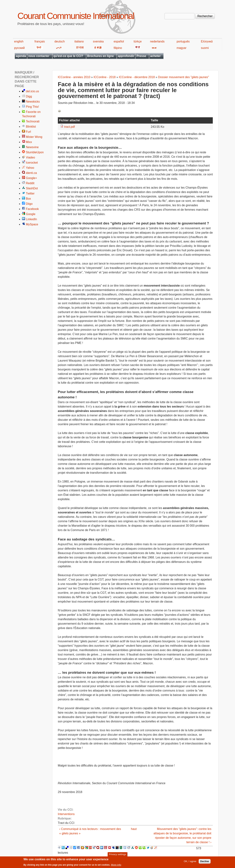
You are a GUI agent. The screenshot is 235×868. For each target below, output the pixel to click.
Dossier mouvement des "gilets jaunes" (184, 77)
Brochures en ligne (101, 56)
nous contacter (39, 56)
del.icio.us (32, 91)
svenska (98, 41)
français (40, 41)
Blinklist (31, 127)
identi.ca (31, 173)
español (119, 41)
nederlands (157, 41)
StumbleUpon (35, 152)
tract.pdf (70, 127)
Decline (205, 862)
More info (116, 866)
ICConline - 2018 (105, 77)
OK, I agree (190, 862)
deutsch (60, 41)
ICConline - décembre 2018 (137, 77)
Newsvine (32, 147)
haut (134, 829)
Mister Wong (34, 137)
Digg (29, 96)
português (183, 41)
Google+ (31, 178)
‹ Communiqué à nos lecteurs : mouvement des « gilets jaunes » (90, 831)
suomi (205, 48)
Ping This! (32, 107)
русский (19, 48)
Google (31, 214)
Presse (141, 56)
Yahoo (30, 168)
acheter (155, 56)
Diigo (29, 204)
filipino (118, 48)
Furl (28, 132)
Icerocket (32, 163)
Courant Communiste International (76, 16)
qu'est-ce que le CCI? (68, 56)
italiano (79, 41)
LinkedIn (31, 219)
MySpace (32, 224)
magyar (181, 48)
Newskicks (33, 102)
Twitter (30, 193)
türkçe (138, 41)
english (19, 41)
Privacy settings (117, 855)
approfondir (126, 56)
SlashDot (32, 188)
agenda (21, 56)
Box (28, 199)
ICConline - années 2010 (74, 77)
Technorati (33, 121)
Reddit (30, 183)
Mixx (29, 142)
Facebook (32, 209)
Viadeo (30, 157)
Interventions (66, 814)
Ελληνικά (207, 41)
